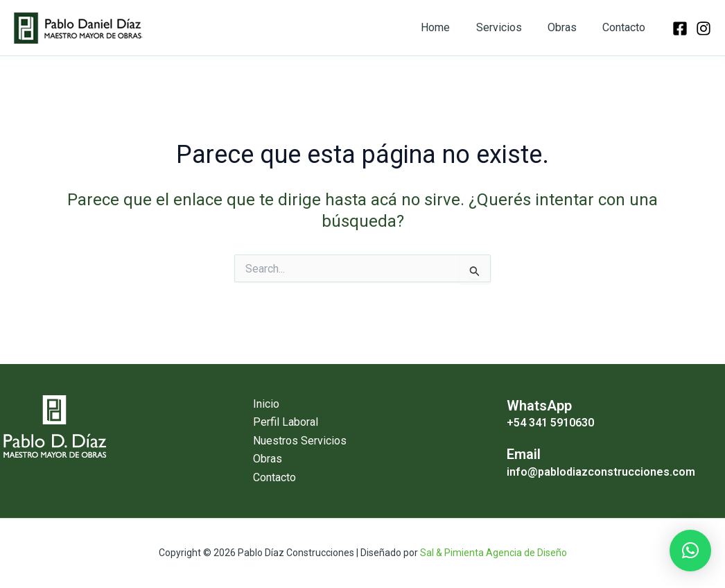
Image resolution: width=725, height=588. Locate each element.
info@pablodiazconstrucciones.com (601, 471)
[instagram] (704, 28)
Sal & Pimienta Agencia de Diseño (493, 553)
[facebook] (680, 28)
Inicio (266, 404)
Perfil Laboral (286, 422)
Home (448, 27)
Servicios (508, 27)
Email (524, 454)
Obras (568, 27)
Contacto (626, 27)
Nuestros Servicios (300, 441)
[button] (690, 551)
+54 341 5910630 (550, 423)
